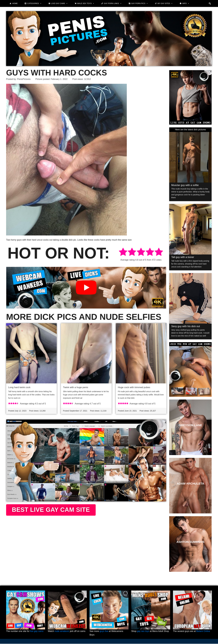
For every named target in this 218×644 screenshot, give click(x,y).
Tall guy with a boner (183, 257)
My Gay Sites (165, 3)
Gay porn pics (140, 3)
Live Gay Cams (59, 3)
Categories (34, 3)
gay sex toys (143, 631)
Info (186, 3)
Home (15, 3)
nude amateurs (62, 631)
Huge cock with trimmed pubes (134, 387)
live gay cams (37, 631)
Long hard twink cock (19, 387)
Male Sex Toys (86, 3)
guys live (104, 631)
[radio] (123, 252)
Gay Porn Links (113, 3)
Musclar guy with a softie (185, 185)
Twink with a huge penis (76, 387)
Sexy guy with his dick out (186, 326)
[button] (210, 3)
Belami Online (204, 631)
